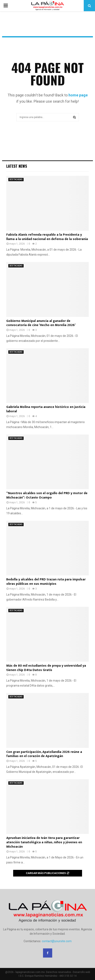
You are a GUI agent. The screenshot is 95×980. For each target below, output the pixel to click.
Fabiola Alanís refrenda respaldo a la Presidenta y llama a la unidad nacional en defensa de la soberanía (47, 237)
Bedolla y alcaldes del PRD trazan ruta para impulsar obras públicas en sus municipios (46, 582)
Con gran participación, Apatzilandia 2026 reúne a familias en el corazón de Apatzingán (44, 754)
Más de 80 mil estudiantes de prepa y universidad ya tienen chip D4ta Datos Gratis (46, 668)
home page (78, 95)
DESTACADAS (16, 179)
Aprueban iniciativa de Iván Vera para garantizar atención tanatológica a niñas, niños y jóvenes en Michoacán (44, 842)
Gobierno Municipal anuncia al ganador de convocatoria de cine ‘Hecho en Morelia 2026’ (41, 323)
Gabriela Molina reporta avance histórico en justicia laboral (46, 409)
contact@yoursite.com (57, 941)
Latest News (17, 166)
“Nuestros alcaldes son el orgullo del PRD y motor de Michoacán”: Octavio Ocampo (47, 495)
